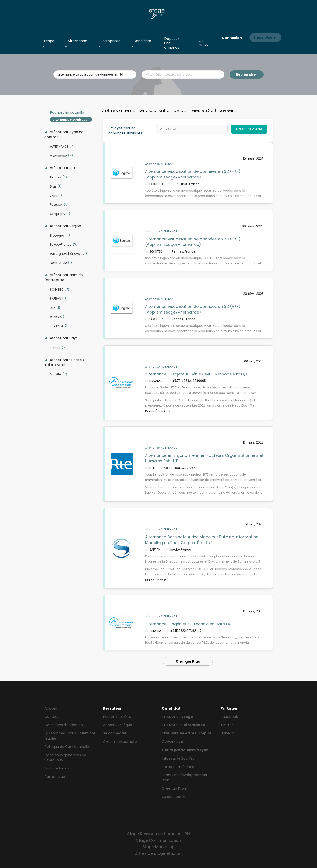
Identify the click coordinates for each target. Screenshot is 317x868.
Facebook (229, 717)
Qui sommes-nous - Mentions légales (70, 736)
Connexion (232, 38)
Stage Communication (159, 840)
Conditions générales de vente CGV (65, 758)
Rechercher (246, 75)
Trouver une (183, 725)
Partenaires (55, 777)
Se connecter (115, 733)
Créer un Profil (174, 788)
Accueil (51, 708)
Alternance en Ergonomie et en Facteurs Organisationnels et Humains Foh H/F (204, 458)
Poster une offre (117, 717)
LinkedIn (228, 733)
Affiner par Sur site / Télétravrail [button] (65, 363)
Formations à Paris (178, 767)
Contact (52, 717)
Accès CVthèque (118, 725)
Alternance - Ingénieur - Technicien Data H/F (189, 624)
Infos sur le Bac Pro (178, 758)
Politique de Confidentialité (67, 747)
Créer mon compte (120, 742)
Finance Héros (57, 768)
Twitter (227, 725)
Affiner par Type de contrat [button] (64, 135)
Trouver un (177, 717)
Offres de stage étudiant (159, 853)
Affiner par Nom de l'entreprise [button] (64, 278)
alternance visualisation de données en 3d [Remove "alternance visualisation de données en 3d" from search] (72, 120)
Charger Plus (188, 661)
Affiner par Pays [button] (63, 338)
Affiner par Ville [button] (63, 168)
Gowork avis (172, 742)
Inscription (264, 37)
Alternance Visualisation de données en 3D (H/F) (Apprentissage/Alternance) (193, 174)
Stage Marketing (158, 847)
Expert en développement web (185, 777)
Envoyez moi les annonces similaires (125, 131)
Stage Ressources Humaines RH (158, 834)
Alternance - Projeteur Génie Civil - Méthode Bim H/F (196, 374)
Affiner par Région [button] (65, 226)
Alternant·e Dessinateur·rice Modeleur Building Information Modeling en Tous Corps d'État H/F (202, 540)
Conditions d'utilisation (64, 725)
